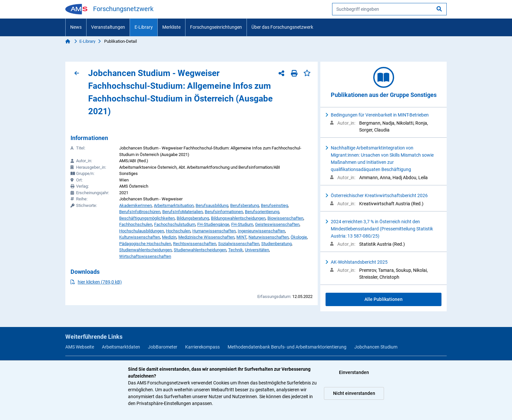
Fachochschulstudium (175, 224)
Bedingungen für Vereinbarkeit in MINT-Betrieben (380, 115)
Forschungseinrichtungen (216, 27)
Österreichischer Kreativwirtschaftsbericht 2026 (379, 195)
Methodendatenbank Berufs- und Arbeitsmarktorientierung (287, 347)
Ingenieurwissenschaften (261, 231)
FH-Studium (242, 224)
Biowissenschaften (285, 218)
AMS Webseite (80, 347)
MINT (241, 237)
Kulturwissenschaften (140, 237)
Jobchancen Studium (376, 347)
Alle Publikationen (384, 299)
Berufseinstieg (274, 205)
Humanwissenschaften (214, 231)
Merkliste (171, 27)
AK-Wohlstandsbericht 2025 (359, 262)
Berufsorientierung (262, 212)
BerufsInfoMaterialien (183, 212)
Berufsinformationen (224, 212)
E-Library (144, 27)
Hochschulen (178, 231)
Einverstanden (354, 372)
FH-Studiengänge (213, 224)
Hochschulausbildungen (142, 231)
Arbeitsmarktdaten (121, 347)
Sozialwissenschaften (239, 244)
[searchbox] (389, 9)
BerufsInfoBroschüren (140, 212)
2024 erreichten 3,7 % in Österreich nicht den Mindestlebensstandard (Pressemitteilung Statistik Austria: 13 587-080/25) (382, 229)
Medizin (169, 237)
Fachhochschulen (136, 224)
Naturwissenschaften (269, 237)
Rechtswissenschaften (195, 244)
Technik (236, 250)
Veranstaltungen (108, 27)
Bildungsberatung (193, 218)
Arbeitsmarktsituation (174, 205)
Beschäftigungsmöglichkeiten (147, 218)
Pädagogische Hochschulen (145, 244)
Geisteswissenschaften (277, 224)
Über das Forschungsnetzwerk (282, 27)
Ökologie (299, 237)
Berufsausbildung (212, 205)
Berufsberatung (245, 205)
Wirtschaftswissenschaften (145, 256)
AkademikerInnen (136, 205)
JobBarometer (163, 347)
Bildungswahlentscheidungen (238, 218)
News (76, 27)
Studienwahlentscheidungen (145, 250)
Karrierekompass (202, 347)
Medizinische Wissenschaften (206, 237)
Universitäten (257, 250)
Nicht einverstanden (354, 393)
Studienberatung (276, 244)
